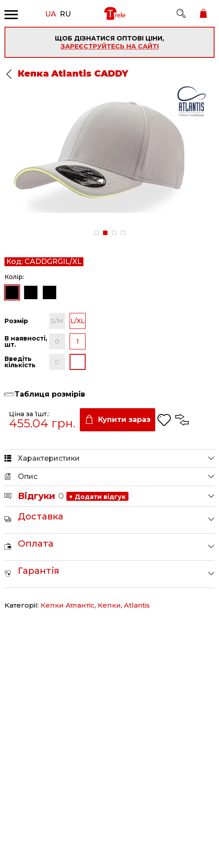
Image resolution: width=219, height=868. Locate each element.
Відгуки (41, 496)
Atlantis (137, 605)
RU (65, 13)
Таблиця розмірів (50, 394)
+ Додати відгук (97, 497)
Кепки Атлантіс (68, 605)
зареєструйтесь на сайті (110, 46)
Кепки (109, 605)
